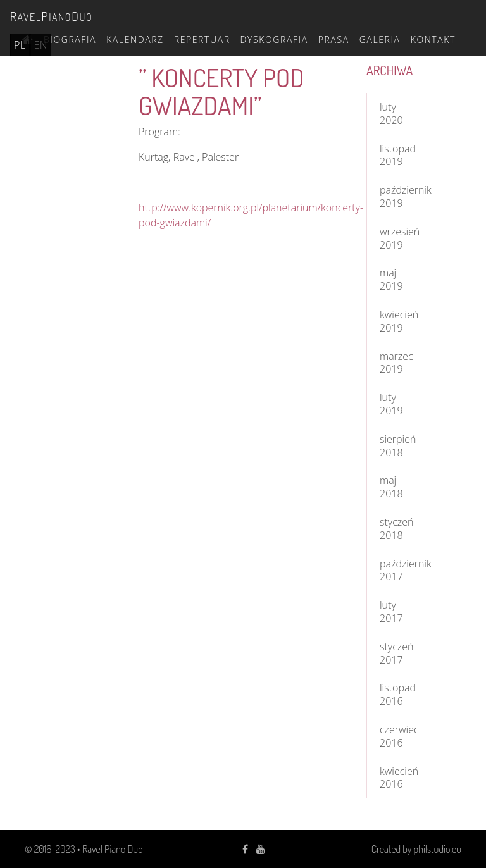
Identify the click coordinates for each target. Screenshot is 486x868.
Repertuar (202, 40)
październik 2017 (402, 570)
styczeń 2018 (396, 529)
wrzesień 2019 (400, 238)
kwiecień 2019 (399, 321)
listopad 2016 (398, 694)
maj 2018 (391, 487)
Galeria (380, 40)
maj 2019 (391, 279)
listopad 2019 (398, 155)
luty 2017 (391, 611)
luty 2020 (391, 114)
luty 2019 (391, 404)
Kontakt (433, 40)
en (41, 45)
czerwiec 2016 (399, 736)
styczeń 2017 (396, 653)
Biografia (70, 40)
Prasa (334, 40)
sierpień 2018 (398, 446)
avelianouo (51, 16)
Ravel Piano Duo (113, 849)
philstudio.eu (438, 849)
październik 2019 (402, 196)
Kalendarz (135, 40)
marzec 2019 (396, 363)
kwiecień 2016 (399, 778)
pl (20, 45)
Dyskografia (274, 40)
